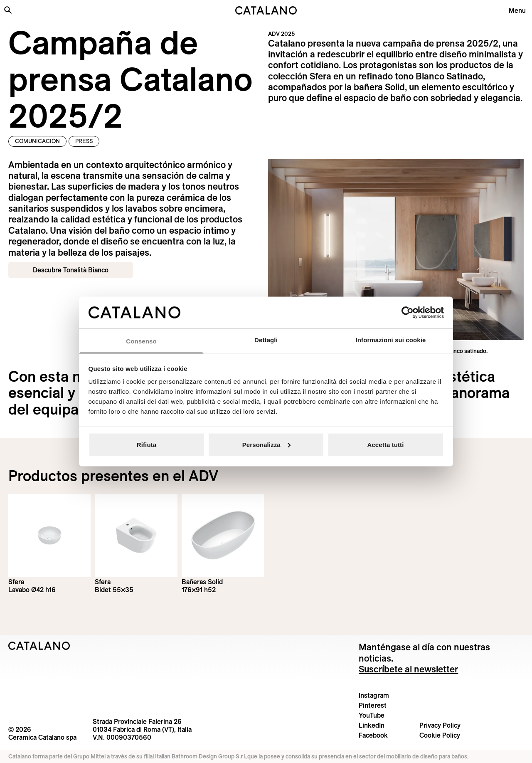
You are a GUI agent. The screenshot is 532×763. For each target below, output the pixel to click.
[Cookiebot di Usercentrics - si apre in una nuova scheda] (408, 312)
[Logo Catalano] (39, 646)
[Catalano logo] (266, 10)
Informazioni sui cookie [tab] (391, 340)
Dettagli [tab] (266, 340)
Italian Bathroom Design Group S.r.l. (201, 756)
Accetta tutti (386, 444)
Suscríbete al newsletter (408, 669)
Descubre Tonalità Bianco (71, 270)
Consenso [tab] (141, 341)
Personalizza (266, 444)
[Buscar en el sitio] (8, 10)
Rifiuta (147, 444)
